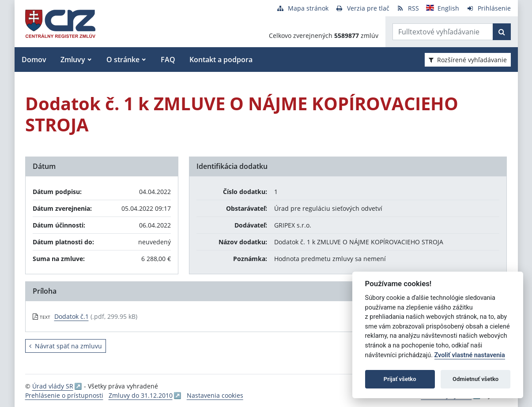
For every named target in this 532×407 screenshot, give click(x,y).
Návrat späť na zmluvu (66, 346)
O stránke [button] (123, 60)
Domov (34, 60)
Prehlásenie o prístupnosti (64, 395)
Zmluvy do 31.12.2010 (141, 395)
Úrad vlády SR (53, 386)
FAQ (168, 60)
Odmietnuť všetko (475, 379)
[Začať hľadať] (502, 32)
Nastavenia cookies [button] (215, 395)
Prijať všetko (400, 379)
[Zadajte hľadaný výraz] (443, 32)
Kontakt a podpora (221, 60)
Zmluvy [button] (73, 60)
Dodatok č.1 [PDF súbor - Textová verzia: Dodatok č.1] (72, 316)
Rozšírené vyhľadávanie (468, 60)
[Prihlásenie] (489, 8)
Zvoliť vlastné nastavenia (470, 355)
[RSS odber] (408, 8)
